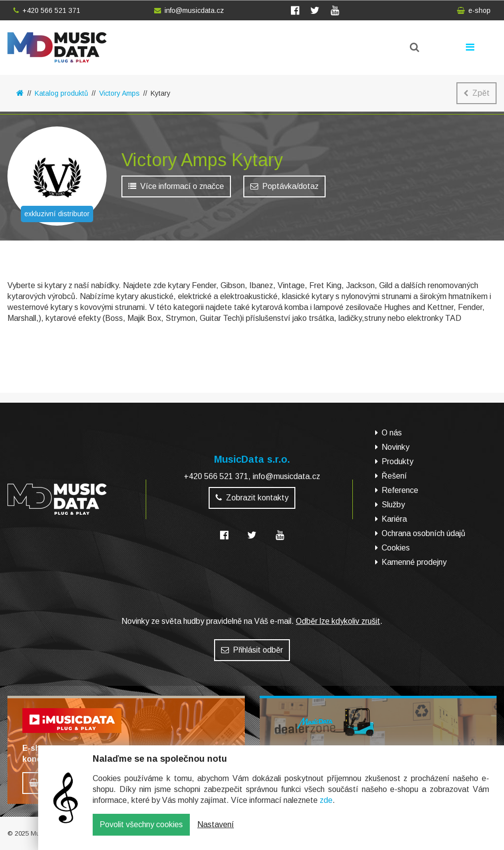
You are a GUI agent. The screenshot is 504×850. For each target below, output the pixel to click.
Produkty (397, 461)
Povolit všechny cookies (141, 831)
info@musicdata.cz (189, 10)
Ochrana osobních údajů (423, 533)
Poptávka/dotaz (284, 189)
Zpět (476, 93)
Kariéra (394, 519)
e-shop (474, 10)
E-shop (33, 347)
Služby (393, 505)
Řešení (394, 476)
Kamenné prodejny (414, 562)
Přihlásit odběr (252, 650)
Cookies (396, 548)
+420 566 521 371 (47, 10)
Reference (400, 490)
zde (326, 807)
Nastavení (216, 831)
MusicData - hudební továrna (57, 47)
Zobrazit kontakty (252, 498)
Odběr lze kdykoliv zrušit (338, 621)
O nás (392, 433)
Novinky (395, 447)
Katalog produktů (61, 93)
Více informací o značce (176, 189)
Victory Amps (119, 93)
